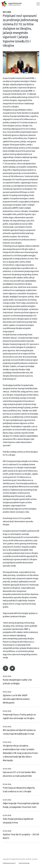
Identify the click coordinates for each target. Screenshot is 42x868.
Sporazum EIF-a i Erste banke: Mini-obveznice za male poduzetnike (19, 772)
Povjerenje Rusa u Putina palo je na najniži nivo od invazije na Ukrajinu (19, 715)
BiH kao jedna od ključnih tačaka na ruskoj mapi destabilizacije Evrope (19, 730)
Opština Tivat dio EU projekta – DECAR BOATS (21, 835)
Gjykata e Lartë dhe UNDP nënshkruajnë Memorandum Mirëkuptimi (16, 697)
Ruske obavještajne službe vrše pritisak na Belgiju (17, 680)
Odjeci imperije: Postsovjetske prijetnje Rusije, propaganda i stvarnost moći (21, 804)
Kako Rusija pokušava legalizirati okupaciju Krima (18, 819)
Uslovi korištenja (24, 863)
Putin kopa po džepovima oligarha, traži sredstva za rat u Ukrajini (19, 788)
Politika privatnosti (9, 863)
